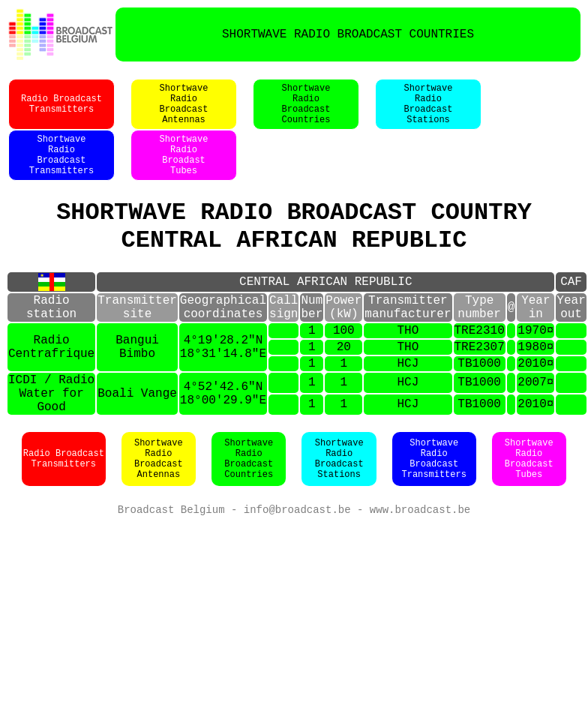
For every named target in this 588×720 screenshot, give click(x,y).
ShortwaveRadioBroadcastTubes (529, 514)
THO (408, 369)
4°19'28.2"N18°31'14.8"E (223, 388)
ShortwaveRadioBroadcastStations (429, 112)
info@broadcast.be (297, 566)
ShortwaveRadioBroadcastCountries (306, 112)
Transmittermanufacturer (408, 341)
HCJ (408, 408)
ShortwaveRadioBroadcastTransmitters (61, 172)
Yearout (571, 341)
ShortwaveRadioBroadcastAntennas (184, 112)
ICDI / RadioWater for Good (51, 444)
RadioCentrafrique (51, 388)
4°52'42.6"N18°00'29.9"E (223, 444)
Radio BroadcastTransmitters (61, 112)
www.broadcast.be (420, 566)
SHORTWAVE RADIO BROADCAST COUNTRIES (348, 34)
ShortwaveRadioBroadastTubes (184, 172)
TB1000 (479, 408)
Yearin (535, 341)
